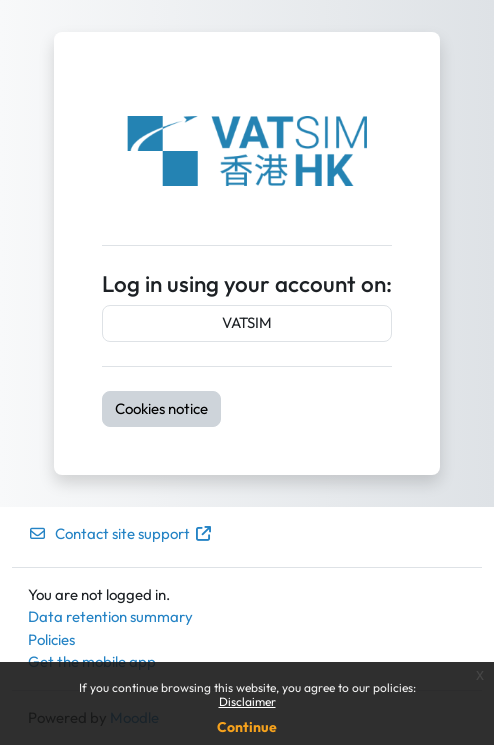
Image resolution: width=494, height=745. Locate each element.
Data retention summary (110, 616)
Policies (51, 639)
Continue (247, 727)
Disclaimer (247, 701)
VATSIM (247, 322)
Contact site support (120, 533)
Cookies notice (161, 408)
